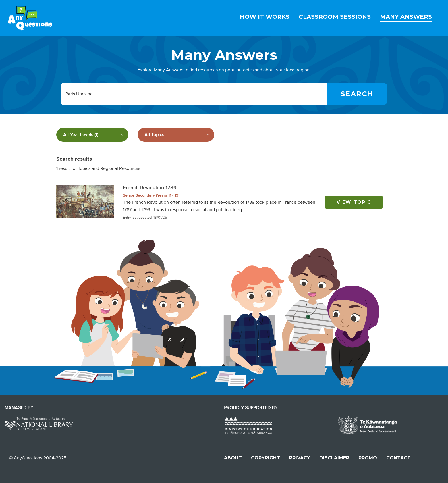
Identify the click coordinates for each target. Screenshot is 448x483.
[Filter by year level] (92, 135)
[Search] (357, 94)
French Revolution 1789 (150, 188)
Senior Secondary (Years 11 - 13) (151, 195)
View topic (354, 202)
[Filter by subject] (176, 135)
